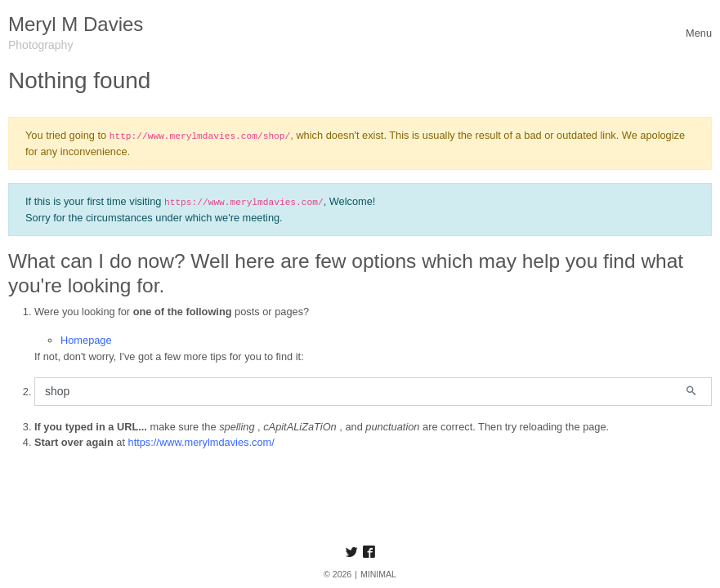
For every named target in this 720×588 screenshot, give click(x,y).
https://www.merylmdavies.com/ (201, 442)
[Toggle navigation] (699, 33)
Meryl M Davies (76, 24)
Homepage (86, 340)
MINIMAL (378, 574)
